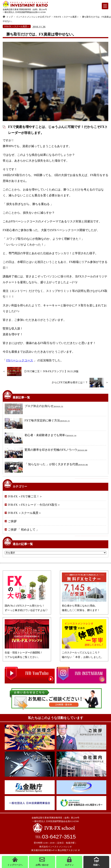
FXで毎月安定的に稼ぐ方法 (37, 423)
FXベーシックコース (20, 360)
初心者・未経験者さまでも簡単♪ (40, 438)
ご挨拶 (12, 521)
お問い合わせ (42, 861)
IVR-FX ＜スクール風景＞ (25, 513)
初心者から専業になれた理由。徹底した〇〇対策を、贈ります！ (84, 606)
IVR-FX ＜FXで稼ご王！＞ (25, 496)
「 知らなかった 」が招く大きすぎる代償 (46, 467)
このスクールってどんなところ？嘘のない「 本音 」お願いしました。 (84, 653)
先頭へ (96, 861)
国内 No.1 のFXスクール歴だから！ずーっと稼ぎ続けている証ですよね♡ (27, 606)
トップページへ (15, 861)
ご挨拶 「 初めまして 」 (23, 530)
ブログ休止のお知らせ (34, 409)
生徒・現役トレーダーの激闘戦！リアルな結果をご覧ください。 (27, 653)
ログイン (69, 861)
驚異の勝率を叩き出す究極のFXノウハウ (46, 453)
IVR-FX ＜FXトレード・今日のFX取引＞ (34, 505)
